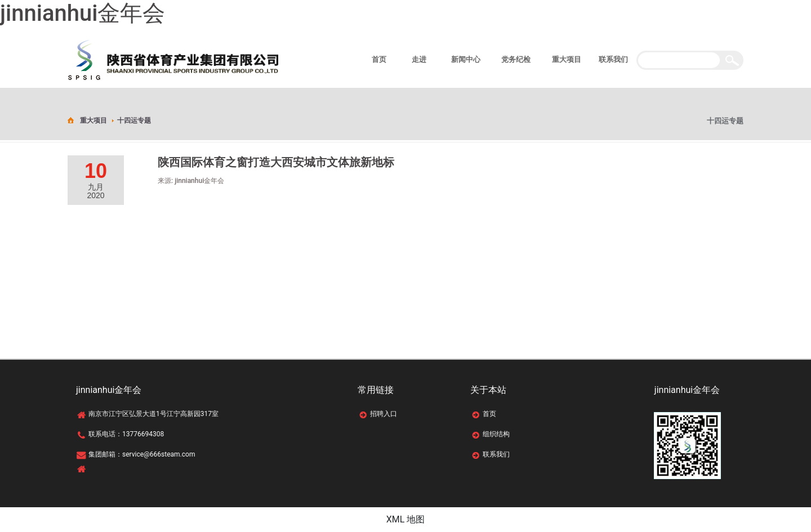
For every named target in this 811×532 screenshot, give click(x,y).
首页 (489, 414)
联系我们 (496, 454)
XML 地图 (406, 519)
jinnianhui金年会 (83, 13)
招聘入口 (384, 414)
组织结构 (496, 434)
